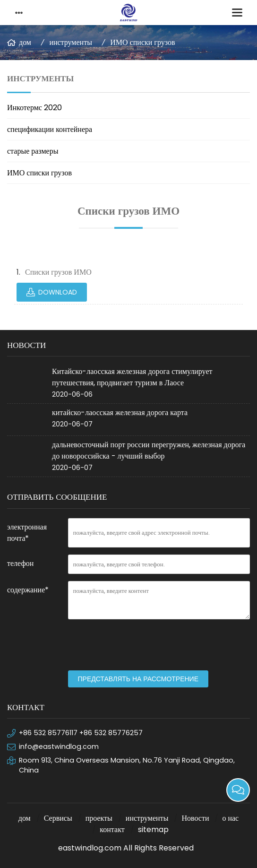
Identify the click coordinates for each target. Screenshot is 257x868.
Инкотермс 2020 (34, 108)
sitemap (153, 829)
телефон (20, 563)
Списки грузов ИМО (58, 272)
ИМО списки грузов (142, 42)
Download (58, 292)
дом (25, 42)
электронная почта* (27, 533)
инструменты (71, 42)
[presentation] (140, 645)
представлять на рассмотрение (138, 679)
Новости (195, 818)
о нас (230, 818)
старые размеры (33, 151)
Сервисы (58, 818)
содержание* (28, 590)
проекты (99, 818)
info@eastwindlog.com (59, 746)
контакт (112, 829)
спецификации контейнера (50, 129)
